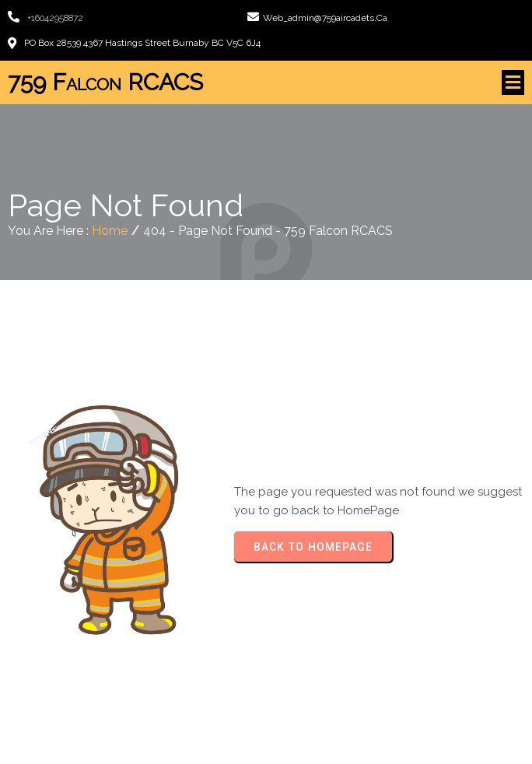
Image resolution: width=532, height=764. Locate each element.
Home (110, 231)
